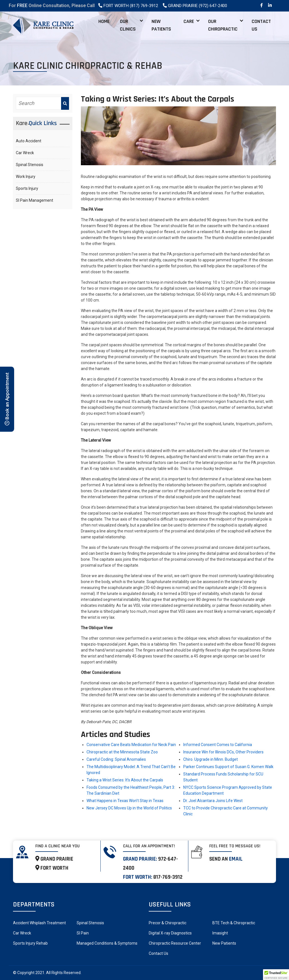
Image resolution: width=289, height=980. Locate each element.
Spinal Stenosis (30, 165)
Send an (226, 859)
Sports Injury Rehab (30, 943)
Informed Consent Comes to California (218, 745)
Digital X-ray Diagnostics (170, 933)
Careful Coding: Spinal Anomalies (116, 759)
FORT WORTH (52, 868)
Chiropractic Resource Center (175, 943)
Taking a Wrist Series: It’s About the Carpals (125, 780)
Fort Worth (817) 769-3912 (128, 6)
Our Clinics (128, 25)
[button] (276, 975)
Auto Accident (29, 141)
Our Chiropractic (223, 25)
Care (189, 21)
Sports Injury (27, 188)
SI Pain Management (34, 200)
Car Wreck (25, 153)
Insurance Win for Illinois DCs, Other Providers (223, 752)
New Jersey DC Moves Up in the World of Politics (129, 808)
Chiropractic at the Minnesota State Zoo (122, 752)
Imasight (220, 933)
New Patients (161, 25)
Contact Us (261, 25)
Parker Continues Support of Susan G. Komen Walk (228, 767)
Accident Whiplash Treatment (39, 923)
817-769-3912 (168, 877)
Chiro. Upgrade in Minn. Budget (211, 759)
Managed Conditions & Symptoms (107, 943)
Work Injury (26, 177)
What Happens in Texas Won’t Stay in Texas (125, 801)
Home (104, 21)
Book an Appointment (7, 399)
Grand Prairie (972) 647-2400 (195, 6)
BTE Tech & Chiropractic (234, 923)
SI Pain (83, 933)
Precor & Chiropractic (168, 923)
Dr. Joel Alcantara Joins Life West (213, 801)
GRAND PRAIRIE (54, 859)
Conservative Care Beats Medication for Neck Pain (131, 745)
